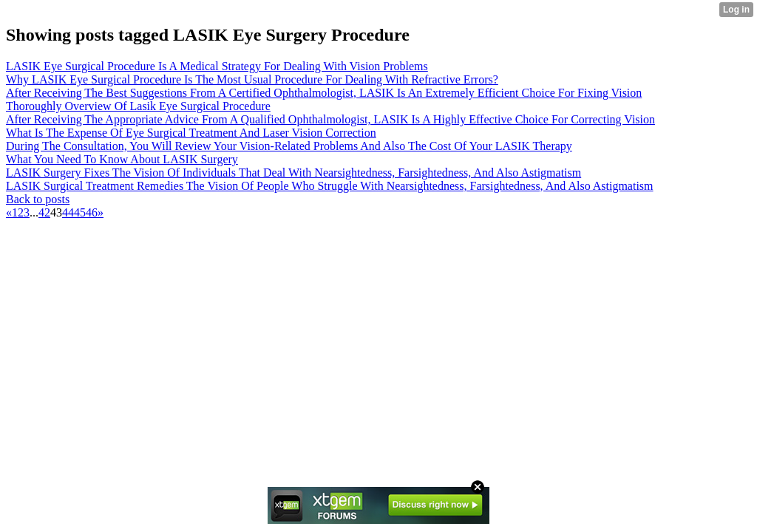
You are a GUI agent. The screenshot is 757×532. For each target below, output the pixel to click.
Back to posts (38, 199)
